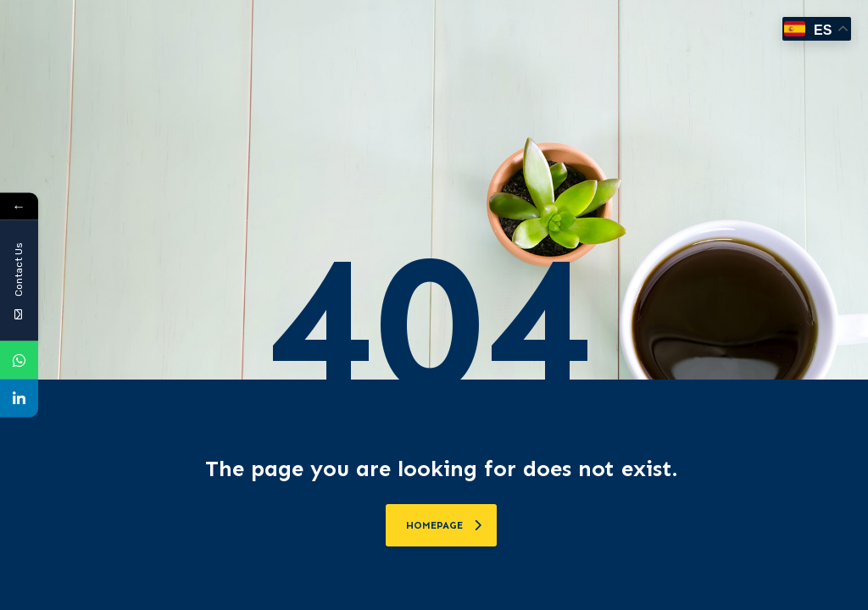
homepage (444, 525)
